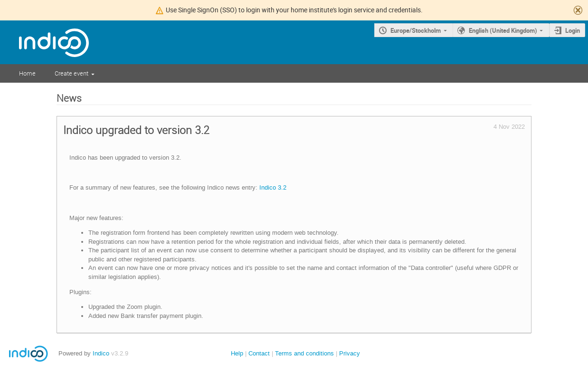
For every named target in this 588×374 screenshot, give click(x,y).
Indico (101, 353)
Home (27, 73)
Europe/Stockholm (416, 30)
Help (237, 353)
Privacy (350, 353)
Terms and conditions (304, 353)
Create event (71, 73)
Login (573, 30)
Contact (259, 353)
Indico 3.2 (273, 187)
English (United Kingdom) (503, 30)
